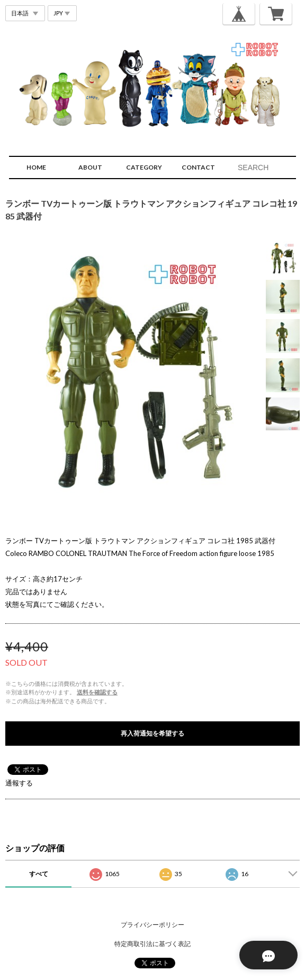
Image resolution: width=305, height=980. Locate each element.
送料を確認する (97, 692)
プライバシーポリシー (152, 925)
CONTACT (198, 167)
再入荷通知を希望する (152, 733)
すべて (39, 874)
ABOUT (90, 167)
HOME (36, 167)
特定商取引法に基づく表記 (152, 944)
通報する (19, 783)
